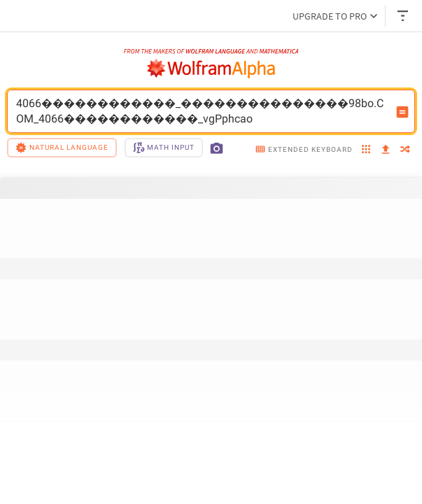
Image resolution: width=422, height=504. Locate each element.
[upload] (386, 150)
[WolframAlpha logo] (211, 69)
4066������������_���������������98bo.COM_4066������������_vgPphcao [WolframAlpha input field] (202, 111)
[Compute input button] (402, 112)
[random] (405, 150)
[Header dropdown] (404, 16)
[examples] (366, 150)
